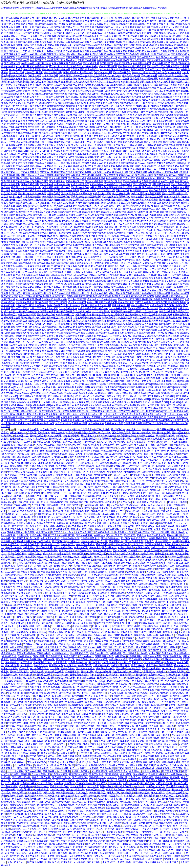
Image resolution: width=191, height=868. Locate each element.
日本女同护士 (123, 70)
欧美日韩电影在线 (55, 759)
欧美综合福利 (99, 33)
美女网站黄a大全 (10, 281)
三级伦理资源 (173, 100)
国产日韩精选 (72, 520)
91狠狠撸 (184, 741)
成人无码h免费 (52, 587)
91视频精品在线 (156, 172)
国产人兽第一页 (92, 723)
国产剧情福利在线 (171, 70)
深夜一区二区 (99, 717)
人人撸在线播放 (174, 481)
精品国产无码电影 (16, 251)
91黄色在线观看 (60, 820)
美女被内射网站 (145, 529)
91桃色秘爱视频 (49, 551)
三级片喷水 (56, 469)
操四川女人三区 (40, 160)
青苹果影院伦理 (131, 756)
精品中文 (15, 856)
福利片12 (105, 505)
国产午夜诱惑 (118, 327)
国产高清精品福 (31, 729)
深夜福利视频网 (159, 838)
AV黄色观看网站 (42, 275)
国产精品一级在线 (72, 269)
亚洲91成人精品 (120, 172)
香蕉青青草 (180, 666)
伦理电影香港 (99, 324)
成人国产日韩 (117, 508)
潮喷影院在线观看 (60, 100)
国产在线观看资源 (88, 735)
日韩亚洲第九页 (61, 529)
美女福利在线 (72, 51)
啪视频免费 (111, 502)
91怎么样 (118, 557)
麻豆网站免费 (171, 172)
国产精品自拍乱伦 (24, 560)
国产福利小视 (28, 850)
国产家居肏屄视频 (177, 191)
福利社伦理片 (35, 327)
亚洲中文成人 (172, 862)
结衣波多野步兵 (78, 787)
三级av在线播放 (165, 805)
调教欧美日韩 (161, 245)
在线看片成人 (66, 91)
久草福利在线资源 (178, 442)
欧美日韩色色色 (54, 741)
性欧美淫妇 (31, 463)
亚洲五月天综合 (121, 27)
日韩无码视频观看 (94, 705)
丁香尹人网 (167, 593)
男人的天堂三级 (153, 70)
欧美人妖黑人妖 (155, 342)
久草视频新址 (8, 363)
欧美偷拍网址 (79, 554)
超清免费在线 (87, 481)
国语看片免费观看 (16, 336)
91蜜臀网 (100, 817)
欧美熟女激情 (65, 430)
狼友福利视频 (65, 723)
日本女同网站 (100, 732)
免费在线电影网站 (71, 587)
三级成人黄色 (171, 454)
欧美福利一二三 (158, 802)
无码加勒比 (39, 656)
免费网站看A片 (59, 148)
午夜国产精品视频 (83, 475)
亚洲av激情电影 (108, 448)
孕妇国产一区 (84, 687)
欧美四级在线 (163, 57)
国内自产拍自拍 (154, 212)
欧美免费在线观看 (39, 178)
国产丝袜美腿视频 (167, 430)
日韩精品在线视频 (37, 330)
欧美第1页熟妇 (146, 345)
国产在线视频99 (75, 148)
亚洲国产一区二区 (65, 659)
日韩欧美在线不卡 (123, 635)
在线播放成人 (139, 336)
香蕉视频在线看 (137, 617)
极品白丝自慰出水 (39, 112)
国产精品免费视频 (125, 357)
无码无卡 (38, 838)
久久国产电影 (147, 251)
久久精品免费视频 (173, 130)
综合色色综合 (41, 787)
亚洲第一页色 (24, 451)
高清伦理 (175, 777)
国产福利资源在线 (80, 21)
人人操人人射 (27, 514)
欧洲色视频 (174, 463)
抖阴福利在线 (52, 602)
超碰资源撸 (128, 793)
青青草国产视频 (9, 744)
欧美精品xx (22, 853)
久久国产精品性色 (145, 747)
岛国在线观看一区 (37, 339)
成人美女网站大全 (37, 51)
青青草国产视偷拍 (35, 163)
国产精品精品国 (38, 436)
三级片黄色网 (77, 820)
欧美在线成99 (171, 750)
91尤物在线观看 (175, 560)
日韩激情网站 (167, 51)
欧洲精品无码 (106, 254)
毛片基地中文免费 (148, 690)
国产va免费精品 (108, 109)
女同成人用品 (51, 115)
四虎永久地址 (12, 629)
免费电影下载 (113, 118)
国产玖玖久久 (56, 439)
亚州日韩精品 (82, 738)
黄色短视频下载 (122, 563)
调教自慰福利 (12, 666)
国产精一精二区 (117, 88)
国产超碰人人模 (14, 48)
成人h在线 (67, 611)
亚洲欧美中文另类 (48, 720)
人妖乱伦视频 (39, 505)
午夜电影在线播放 (18, 127)
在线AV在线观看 (10, 599)
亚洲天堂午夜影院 (114, 829)
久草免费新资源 (121, 60)
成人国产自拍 (108, 339)
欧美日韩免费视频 (154, 629)
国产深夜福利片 (181, 799)
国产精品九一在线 (35, 191)
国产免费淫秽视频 (110, 302)
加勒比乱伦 (94, 493)
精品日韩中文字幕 (152, 656)
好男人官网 (157, 647)
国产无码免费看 (71, 354)
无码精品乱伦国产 (35, 499)
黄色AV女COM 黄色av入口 (21, 472)
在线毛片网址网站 (103, 635)
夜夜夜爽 (146, 451)
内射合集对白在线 (13, 124)
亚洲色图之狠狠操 (164, 554)
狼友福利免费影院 (127, 57)
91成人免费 (168, 608)
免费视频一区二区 (93, 272)
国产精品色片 (91, 284)
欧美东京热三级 (128, 148)
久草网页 (95, 478)
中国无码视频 (13, 157)
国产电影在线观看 (135, 33)
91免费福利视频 (143, 97)
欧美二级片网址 (124, 708)
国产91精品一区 (40, 227)
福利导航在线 (116, 345)
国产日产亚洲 (143, 793)
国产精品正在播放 (85, 726)
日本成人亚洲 (91, 566)
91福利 (165, 499)
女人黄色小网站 (129, 690)
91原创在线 (98, 529)
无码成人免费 (89, 342)
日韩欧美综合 (77, 209)
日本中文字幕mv (68, 551)
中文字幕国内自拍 (17, 693)
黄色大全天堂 (115, 526)
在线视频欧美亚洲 (18, 330)
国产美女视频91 (55, 85)
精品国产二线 (18, 188)
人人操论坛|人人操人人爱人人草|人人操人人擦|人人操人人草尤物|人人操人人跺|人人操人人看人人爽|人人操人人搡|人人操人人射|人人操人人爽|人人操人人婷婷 (103, 414)
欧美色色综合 (106, 714)
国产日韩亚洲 (27, 239)
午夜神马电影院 (22, 505)
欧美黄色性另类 (166, 76)
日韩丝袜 (77, 696)
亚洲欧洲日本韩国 (86, 784)
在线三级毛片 (75, 708)
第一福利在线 (21, 502)
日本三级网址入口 (52, 496)
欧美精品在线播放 (65, 263)
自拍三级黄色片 (18, 433)
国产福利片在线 (121, 487)
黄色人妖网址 (55, 436)
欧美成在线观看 (147, 569)
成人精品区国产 (88, 169)
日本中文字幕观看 (77, 299)
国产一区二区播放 (39, 342)
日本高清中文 (25, 656)
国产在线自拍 (182, 91)
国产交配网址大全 (97, 248)
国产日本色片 (151, 463)
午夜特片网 (63, 523)
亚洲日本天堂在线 (50, 629)
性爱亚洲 (30, 532)
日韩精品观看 (17, 805)
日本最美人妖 (85, 194)
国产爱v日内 (110, 614)
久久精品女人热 (45, 245)
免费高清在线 (20, 321)
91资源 (163, 463)
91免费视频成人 (148, 360)
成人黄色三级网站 (101, 124)
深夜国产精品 (88, 469)
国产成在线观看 (84, 535)
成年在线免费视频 (70, 796)
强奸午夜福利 (169, 572)
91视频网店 (136, 672)
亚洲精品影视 (171, 647)
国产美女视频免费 (97, 233)
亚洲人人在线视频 (133, 281)
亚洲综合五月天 (114, 535)
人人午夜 (124, 602)
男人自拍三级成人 (17, 732)
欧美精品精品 (54, 194)
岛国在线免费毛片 (27, 315)
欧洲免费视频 (59, 63)
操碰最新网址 (151, 796)
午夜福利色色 (101, 51)
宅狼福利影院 (120, 169)
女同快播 (50, 466)
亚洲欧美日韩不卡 (35, 796)
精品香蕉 (60, 490)
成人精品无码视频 (81, 290)
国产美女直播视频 (180, 451)
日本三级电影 (22, 115)
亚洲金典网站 (84, 717)
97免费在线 (82, 729)
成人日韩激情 (32, 242)
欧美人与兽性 (135, 354)
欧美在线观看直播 (27, 263)
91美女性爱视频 (139, 194)
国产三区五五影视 (154, 197)
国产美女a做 (159, 587)
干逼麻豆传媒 (65, 826)
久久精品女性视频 (59, 768)
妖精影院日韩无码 (47, 54)
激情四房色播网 (148, 82)
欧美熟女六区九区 (136, 351)
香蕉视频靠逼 (61, 705)
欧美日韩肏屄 (20, 327)
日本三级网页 (151, 324)
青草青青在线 (30, 611)
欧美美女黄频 (35, 554)
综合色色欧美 (94, 318)
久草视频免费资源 (132, 242)
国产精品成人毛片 (176, 475)
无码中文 (110, 490)
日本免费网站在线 (176, 774)
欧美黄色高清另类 (146, 496)
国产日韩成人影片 (96, 856)
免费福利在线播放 (169, 48)
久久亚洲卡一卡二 (159, 708)
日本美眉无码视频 (48, 290)
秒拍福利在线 (173, 254)
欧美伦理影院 (22, 57)
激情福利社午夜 (62, 42)
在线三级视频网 (71, 191)
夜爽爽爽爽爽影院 (155, 351)
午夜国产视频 (157, 514)
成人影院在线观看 (35, 575)
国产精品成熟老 (117, 251)
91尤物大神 (40, 445)
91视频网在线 (19, 762)
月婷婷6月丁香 (135, 750)
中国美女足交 (123, 109)
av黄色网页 (73, 811)
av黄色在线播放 (77, 856)
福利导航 (104, 439)
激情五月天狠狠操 (94, 145)
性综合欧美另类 (126, 548)
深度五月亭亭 (76, 448)
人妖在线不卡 (156, 290)
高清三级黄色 (79, 720)
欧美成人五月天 (126, 363)
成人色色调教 (96, 729)
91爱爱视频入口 (148, 263)
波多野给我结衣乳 (105, 669)
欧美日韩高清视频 (42, 36)
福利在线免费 (131, 348)
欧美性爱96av (166, 653)
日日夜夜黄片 (114, 784)
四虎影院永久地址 (37, 520)
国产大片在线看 (40, 859)
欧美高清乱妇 (32, 206)
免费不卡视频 (149, 154)
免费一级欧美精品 (89, 57)
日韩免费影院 (174, 802)
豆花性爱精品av (90, 439)
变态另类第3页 (16, 103)
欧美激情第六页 (55, 339)
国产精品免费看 (31, 33)
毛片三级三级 (111, 175)
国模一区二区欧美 (16, 200)
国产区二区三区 (121, 79)
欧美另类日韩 (166, 79)
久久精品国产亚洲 (162, 799)
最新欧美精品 (169, 212)
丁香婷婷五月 (47, 33)
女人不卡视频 (178, 272)
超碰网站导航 (85, 85)
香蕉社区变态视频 (137, 130)
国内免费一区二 (9, 315)
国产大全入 (70, 584)
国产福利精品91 (73, 590)
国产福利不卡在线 (91, 451)
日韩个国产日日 (85, 584)
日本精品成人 (130, 653)
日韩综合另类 (49, 70)
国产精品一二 (13, 172)
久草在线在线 (28, 236)
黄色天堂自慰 (82, 348)
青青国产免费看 (71, 741)
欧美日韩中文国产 (136, 212)
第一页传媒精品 (141, 502)
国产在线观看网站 (117, 841)
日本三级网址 (92, 70)
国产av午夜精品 (95, 844)
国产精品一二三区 (77, 133)
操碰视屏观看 (131, 345)
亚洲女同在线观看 (93, 148)
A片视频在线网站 (139, 124)
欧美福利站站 (173, 215)
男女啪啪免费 (16, 203)
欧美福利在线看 (16, 726)
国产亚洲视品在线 (130, 808)
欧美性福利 (87, 557)
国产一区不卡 (163, 623)
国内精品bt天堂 (16, 73)
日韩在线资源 (124, 566)
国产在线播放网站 (154, 160)
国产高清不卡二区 (72, 363)
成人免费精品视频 (154, 662)
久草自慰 (17, 678)
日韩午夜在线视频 (52, 593)
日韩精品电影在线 (82, 206)
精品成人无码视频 (99, 251)
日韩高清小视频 (157, 774)
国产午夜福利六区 (115, 529)
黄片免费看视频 (84, 563)
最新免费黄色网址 (20, 333)
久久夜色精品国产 (97, 121)
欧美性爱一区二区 (39, 363)
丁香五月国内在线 (65, 805)
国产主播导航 (137, 79)
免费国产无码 (182, 732)
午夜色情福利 (161, 442)
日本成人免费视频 (170, 188)
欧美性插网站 (161, 699)
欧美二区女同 (140, 318)
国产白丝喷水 (45, 260)
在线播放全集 (16, 290)
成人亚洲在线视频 (121, 194)
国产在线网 (91, 617)
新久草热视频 (102, 644)
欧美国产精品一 (63, 212)
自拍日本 (54, 605)
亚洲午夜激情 (113, 230)
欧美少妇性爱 (170, 342)
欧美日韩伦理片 (173, 124)
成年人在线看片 (113, 263)
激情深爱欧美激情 (161, 184)
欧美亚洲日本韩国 (156, 535)
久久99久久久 (153, 729)
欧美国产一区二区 (64, 750)
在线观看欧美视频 (35, 557)
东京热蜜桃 (129, 526)
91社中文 (112, 777)
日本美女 (21, 684)
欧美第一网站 (118, 91)
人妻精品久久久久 (149, 118)
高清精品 (21, 566)
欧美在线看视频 (109, 590)
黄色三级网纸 (84, 551)
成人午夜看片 (13, 184)
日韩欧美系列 (131, 557)
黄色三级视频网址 (108, 66)
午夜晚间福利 (102, 345)
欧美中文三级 (56, 363)
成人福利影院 (120, 354)
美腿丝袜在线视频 (71, 714)
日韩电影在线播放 (132, 321)
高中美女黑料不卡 (78, 572)
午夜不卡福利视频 (66, 717)
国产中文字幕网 (26, 209)
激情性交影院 (13, 109)
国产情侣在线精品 (141, 18)
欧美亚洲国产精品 (172, 275)
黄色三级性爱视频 (25, 302)
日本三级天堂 (18, 218)
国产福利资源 (134, 626)
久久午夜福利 (97, 42)
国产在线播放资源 (94, 181)
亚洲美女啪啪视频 (64, 508)
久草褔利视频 (125, 862)
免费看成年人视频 (108, 759)
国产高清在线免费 (80, 188)
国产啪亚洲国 (19, 520)
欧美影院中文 (167, 635)
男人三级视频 (8, 735)
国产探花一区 (81, 693)
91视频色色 (121, 656)
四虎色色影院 (107, 768)
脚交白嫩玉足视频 (104, 112)
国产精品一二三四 (18, 51)
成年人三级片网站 (170, 711)
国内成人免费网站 (163, 230)
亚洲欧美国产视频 (59, 853)
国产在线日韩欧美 (178, 175)
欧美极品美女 (47, 157)
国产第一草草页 (105, 79)
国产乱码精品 (32, 251)
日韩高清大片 (125, 66)
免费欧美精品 (70, 575)
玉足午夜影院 (117, 505)
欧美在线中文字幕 (131, 611)
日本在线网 (82, 629)
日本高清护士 (39, 305)
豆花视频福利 (118, 799)
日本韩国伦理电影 (166, 21)
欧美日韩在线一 (133, 832)
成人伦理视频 (161, 251)
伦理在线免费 (24, 802)
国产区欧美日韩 (89, 305)
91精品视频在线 (36, 287)
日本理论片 (120, 442)
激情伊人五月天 (181, 79)
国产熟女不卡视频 (28, 212)
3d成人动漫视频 (93, 160)
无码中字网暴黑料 (152, 218)
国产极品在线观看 (170, 829)
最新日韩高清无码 (113, 136)
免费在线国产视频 (56, 51)
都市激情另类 (170, 632)
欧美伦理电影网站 (83, 88)
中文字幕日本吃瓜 (33, 584)
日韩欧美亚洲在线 (181, 466)
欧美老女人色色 (71, 557)
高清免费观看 (109, 318)
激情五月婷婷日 (79, 281)
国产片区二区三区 (58, 302)
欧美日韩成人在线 (179, 457)
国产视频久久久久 (46, 717)
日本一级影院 (121, 753)
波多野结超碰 (63, 54)
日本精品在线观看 (15, 614)
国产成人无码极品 (65, 635)
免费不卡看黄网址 (120, 666)
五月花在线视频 (9, 787)
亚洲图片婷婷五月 (128, 578)
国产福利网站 (22, 363)
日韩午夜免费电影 (108, 436)
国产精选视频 (162, 103)
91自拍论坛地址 (107, 39)
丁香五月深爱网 (83, 106)
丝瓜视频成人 (160, 348)
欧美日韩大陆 (87, 51)
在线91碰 (65, 841)
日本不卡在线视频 (177, 557)
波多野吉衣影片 (25, 696)
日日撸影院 (115, 826)
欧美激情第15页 (81, 596)
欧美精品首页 (108, 708)
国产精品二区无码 (15, 557)
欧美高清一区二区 (65, 315)
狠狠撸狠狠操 (68, 324)
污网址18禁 (35, 596)
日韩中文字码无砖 (16, 142)
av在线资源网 (143, 638)
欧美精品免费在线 (155, 481)
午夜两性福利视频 (55, 702)
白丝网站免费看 (112, 139)
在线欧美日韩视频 (104, 481)
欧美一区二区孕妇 (25, 272)
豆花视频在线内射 (178, 548)
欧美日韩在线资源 (61, 293)
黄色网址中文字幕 (58, 227)
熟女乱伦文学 (102, 508)
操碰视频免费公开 (83, 826)
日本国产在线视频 (172, 590)
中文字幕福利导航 (82, 626)
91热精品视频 (97, 596)
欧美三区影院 (44, 599)
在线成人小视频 (83, 312)
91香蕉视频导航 (92, 514)
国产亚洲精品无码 (116, 48)
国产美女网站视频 (19, 672)
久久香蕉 (122, 448)
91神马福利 (162, 596)
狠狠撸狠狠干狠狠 (96, 178)
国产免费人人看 (44, 548)
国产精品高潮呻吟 (110, 538)
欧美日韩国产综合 (43, 662)
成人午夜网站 (27, 94)
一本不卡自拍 (137, 481)
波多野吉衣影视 (36, 466)
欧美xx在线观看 (50, 351)
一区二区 (56, 808)
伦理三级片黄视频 (157, 112)
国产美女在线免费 (30, 154)
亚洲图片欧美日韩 (57, 445)
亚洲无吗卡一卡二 (136, 460)
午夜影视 (154, 726)
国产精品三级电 (112, 702)
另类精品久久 (153, 572)
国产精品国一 (168, 206)
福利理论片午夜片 (85, 142)
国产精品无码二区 (142, 184)
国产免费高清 (13, 245)
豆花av (39, 850)
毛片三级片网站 (107, 681)
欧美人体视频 (19, 793)
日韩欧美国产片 (125, 853)
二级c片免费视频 (24, 275)
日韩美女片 (76, 608)
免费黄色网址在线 (150, 835)
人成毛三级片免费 (82, 33)
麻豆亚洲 (76, 487)
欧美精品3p (71, 759)
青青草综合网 (37, 266)
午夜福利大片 (129, 133)
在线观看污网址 (64, 233)
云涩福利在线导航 (106, 587)
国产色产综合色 (162, 54)
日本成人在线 (99, 741)
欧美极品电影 (177, 765)
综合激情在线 (104, 814)
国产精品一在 (101, 309)
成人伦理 (24, 669)
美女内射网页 (47, 206)
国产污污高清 (80, 321)
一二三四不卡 (115, 638)
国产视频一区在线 (78, 248)
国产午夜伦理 (32, 91)
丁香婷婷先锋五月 (13, 33)
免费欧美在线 (146, 605)
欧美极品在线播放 (176, 224)
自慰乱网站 (149, 672)
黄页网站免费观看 (103, 73)
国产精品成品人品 (134, 541)
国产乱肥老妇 (18, 163)
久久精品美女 (139, 563)
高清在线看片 (17, 499)
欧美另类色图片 (36, 602)
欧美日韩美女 (35, 684)
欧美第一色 (64, 720)
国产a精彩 (138, 862)
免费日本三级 (52, 563)
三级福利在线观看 (173, 290)
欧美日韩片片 (135, 551)
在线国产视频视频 (171, 472)
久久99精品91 (90, 442)
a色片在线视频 (97, 263)
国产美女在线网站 (89, 433)
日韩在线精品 (123, 445)
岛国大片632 (132, 835)
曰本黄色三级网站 (118, 765)
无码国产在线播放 (66, 124)
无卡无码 (125, 538)
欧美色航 (160, 811)
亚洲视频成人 (96, 629)
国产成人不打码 (36, 862)
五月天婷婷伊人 (133, 315)
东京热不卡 (113, 720)
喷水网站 (19, 563)
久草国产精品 (87, 345)
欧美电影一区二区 (37, 832)
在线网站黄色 (12, 620)
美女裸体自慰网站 (85, 799)
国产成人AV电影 (121, 762)
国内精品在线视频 (180, 696)
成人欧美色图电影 (181, 735)
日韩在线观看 (166, 312)
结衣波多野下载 (44, 472)
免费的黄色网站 (60, 699)
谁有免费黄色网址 (140, 109)
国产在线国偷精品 (64, 88)
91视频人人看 (84, 762)
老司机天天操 (37, 309)
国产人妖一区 (32, 529)
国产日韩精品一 (130, 514)
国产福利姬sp (82, 478)
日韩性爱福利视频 (97, 321)
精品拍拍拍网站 (74, 36)
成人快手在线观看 (24, 442)
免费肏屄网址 (66, 76)
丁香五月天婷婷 (112, 82)
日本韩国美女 (149, 354)
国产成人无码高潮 (58, 18)
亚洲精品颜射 (68, 669)
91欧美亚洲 (64, 771)
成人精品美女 (8, 653)
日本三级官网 (35, 793)
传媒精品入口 (175, 42)
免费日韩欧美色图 (113, 42)
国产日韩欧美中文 (108, 209)
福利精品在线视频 (98, 127)
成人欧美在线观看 (100, 835)
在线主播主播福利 (169, 684)
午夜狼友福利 (112, 820)
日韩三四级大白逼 (53, 838)
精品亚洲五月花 (14, 79)
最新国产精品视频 (163, 511)
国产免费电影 (28, 24)
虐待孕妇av (82, 780)
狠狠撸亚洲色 (30, 118)
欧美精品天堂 (147, 272)
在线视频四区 (106, 63)
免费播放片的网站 (152, 659)
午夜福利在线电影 (175, 24)
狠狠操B (118, 469)
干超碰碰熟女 (180, 163)
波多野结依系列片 (15, 529)
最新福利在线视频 (142, 24)
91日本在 (136, 445)
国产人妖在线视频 (85, 669)
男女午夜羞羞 (132, 251)
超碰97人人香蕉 (140, 73)
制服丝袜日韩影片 (150, 711)
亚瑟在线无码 (59, 345)
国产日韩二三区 (12, 139)
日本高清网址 (97, 738)
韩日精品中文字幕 (113, 133)
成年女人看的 (18, 354)
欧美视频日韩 (181, 614)
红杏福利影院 (149, 293)
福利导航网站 (123, 197)
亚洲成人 (80, 484)
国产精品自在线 (154, 330)
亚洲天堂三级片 (57, 181)
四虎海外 (83, 575)
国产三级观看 (112, 236)
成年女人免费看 (78, 94)
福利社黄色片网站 (80, 54)
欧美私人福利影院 (102, 194)
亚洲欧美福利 (142, 215)
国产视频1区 (129, 850)
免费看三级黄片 (121, 672)
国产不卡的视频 (21, 487)
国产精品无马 (148, 784)
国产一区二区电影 (87, 517)
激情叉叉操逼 (159, 24)
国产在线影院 (178, 63)
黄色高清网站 (26, 281)
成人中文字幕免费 (139, 224)
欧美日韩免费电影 (35, 200)
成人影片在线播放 (99, 293)
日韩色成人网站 (127, 457)
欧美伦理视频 (94, 302)
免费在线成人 (70, 60)
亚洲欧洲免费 (180, 714)
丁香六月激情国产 (32, 197)
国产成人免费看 (12, 24)
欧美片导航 (134, 777)
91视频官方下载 (120, 30)
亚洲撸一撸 (103, 678)
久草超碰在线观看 (68, 115)
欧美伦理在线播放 (137, 841)
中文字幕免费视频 (175, 517)
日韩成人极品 (72, 275)
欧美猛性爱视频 (64, 475)
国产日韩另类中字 (166, 569)
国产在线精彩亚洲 (62, 802)
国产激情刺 (107, 620)
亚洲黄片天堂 (124, 587)
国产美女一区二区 (105, 333)
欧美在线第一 (35, 127)
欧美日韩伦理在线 (80, 184)
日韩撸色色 (54, 581)
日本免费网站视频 (152, 248)
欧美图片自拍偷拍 (26, 523)
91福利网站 (127, 820)
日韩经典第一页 (10, 514)
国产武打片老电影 (18, 339)
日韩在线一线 (58, 433)
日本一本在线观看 (118, 130)
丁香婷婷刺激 (44, 653)
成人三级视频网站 (166, 139)
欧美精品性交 (8, 451)
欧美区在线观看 (60, 774)
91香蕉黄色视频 (96, 24)
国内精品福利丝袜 (130, 139)
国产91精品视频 (77, 157)
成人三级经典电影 (137, 284)
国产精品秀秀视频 (30, 157)
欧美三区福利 (35, 659)
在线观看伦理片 (15, 681)
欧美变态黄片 (123, 200)
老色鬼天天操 (63, 145)
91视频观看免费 (98, 188)
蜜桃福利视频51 (96, 175)
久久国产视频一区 (46, 318)
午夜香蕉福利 (162, 696)
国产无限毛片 (104, 36)
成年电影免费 (27, 18)
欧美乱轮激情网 (101, 88)
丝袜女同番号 (124, 18)
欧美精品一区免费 (156, 336)
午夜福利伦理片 (18, 659)
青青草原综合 (59, 109)
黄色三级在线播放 (32, 48)
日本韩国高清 (173, 514)
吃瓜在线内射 (98, 266)
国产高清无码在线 (165, 154)
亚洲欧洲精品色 (21, 178)
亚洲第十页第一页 (22, 27)
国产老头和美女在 (117, 650)
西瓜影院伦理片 (121, 115)
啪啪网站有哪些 (102, 430)
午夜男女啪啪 (41, 666)
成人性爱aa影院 (12, 154)
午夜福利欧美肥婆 (25, 490)
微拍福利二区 (177, 57)
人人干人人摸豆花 (85, 532)
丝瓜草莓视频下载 (154, 681)
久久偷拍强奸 (99, 85)
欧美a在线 (131, 817)
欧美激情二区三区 (35, 354)
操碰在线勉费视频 (53, 73)
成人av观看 (93, 787)
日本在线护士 (86, 656)
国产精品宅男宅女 (125, 768)
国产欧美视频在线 (147, 21)
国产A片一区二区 (44, 209)
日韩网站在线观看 (148, 584)
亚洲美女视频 (18, 39)
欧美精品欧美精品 (135, 324)
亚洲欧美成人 (124, 681)
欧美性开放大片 (62, 209)
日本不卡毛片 (80, 233)
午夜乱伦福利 (73, 109)
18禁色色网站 (159, 557)
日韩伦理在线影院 (80, 230)
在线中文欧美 (128, 260)
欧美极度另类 (41, 790)
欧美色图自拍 (35, 21)
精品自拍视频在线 (53, 481)
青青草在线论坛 (16, 569)
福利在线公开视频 (156, 36)
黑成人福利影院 (79, 197)
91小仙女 (170, 811)
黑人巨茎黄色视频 (94, 227)
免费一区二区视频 (72, 442)
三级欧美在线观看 (30, 430)
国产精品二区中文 (103, 336)
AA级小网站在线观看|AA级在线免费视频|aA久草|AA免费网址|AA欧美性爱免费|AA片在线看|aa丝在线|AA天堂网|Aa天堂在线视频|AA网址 (78, 405)
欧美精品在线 (161, 145)
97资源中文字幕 (52, 324)
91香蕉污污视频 (138, 342)
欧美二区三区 (154, 841)
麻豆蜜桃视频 (49, 188)
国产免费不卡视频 (20, 278)
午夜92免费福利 (62, 184)
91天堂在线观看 (150, 315)
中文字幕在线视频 (28, 475)
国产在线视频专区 (147, 266)
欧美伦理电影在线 (21, 517)
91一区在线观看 (51, 684)
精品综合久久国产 (49, 484)
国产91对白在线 (148, 121)
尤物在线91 (107, 478)
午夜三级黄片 (112, 859)
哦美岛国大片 (9, 738)
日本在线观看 (125, 463)
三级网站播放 (50, 771)
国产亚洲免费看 (66, 799)
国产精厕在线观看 (144, 175)
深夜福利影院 (30, 345)
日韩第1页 (43, 463)
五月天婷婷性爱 (21, 60)
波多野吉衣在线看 (177, 650)
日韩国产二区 (56, 269)
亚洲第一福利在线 (54, 584)
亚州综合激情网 (148, 575)
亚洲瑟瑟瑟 (130, 535)
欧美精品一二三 (40, 66)
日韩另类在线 (164, 266)
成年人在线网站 (12, 130)
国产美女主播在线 (97, 118)
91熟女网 (143, 653)
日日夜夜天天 (39, 194)
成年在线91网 (158, 641)
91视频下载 (61, 641)
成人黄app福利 (99, 638)
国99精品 (43, 478)
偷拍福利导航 (137, 160)
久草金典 (140, 787)
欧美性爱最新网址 (39, 608)
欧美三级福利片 (111, 103)
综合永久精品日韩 (39, 269)
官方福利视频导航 (46, 263)
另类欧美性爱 (73, 623)
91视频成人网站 (169, 151)
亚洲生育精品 (77, 617)
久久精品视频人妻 (68, 309)
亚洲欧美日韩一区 (25, 136)
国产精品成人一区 (104, 354)
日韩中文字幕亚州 (47, 175)
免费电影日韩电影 (95, 490)
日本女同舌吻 (52, 862)
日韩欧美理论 (142, 532)
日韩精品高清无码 (35, 324)
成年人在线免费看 (106, 166)
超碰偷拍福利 (174, 535)
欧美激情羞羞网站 (31, 551)
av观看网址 (138, 581)
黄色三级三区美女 (123, 63)
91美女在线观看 (29, 750)
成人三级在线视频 (96, 239)
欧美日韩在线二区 (124, 714)
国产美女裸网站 (19, 287)
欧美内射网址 (141, 275)
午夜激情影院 (163, 278)
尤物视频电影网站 (10, 239)
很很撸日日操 (160, 148)
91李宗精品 (83, 850)
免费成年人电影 (25, 841)
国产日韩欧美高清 (77, 239)
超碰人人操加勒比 (72, 66)
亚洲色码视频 (167, 115)
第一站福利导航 (67, 535)
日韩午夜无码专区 (41, 802)
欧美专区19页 (52, 796)
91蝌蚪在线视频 (175, 112)
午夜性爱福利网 (98, 693)
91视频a (144, 693)
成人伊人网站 (105, 442)
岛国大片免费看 (165, 823)
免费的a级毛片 (104, 218)
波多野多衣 (172, 780)
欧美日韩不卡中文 (129, 236)
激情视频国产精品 (105, 726)
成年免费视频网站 (24, 765)
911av (150, 442)
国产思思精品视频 (33, 481)
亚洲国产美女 (22, 269)
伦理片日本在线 (26, 148)
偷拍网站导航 (75, 445)
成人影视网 (142, 726)
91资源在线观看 (100, 659)
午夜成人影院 (70, 266)
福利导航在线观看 (42, 296)
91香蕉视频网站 (69, 79)
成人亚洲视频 (128, 145)
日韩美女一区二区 (44, 560)
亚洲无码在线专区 (92, 296)
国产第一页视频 (67, 251)
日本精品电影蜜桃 (130, 493)
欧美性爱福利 (119, 466)
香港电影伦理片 (103, 30)
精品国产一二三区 (62, 493)
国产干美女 (57, 532)
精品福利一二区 (10, 817)
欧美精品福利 (35, 321)
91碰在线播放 (173, 675)
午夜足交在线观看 (168, 678)
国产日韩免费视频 (62, 599)
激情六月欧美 (151, 85)
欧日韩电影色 (97, 184)
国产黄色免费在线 (79, 859)
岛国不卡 (138, 463)
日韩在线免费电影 (40, 454)
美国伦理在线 (107, 787)
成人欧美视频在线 (151, 611)
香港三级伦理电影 (109, 811)
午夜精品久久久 (89, 520)
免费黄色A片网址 (135, 593)
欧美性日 (56, 611)
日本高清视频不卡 (146, 278)
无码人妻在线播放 (123, 254)
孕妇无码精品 (8, 269)
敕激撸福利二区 (62, 139)
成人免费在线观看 (148, 127)
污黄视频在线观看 (58, 133)
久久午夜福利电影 (145, 103)
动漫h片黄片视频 (129, 554)
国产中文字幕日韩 (117, 351)
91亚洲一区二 (44, 590)
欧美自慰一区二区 (169, 626)
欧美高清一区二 (179, 266)
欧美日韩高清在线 (160, 97)
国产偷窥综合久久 (146, 57)
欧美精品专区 (68, 629)
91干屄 (90, 644)
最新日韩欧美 (118, 430)
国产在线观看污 (86, 115)
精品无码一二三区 (21, 829)
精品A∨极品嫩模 (67, 678)
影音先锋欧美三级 (108, 578)
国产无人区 (84, 457)
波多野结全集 (97, 139)
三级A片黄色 (149, 445)
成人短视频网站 (69, 569)
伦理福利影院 (80, 847)
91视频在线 (140, 635)
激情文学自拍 (85, 569)
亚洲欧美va (148, 832)
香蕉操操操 (139, 859)
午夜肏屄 (48, 735)
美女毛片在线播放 (173, 820)
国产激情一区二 (132, 233)
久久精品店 (171, 508)
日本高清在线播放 (84, 336)
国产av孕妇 (45, 744)
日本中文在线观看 (128, 759)
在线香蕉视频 (8, 445)
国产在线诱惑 (96, 136)
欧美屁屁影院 (25, 215)
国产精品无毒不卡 (112, 850)
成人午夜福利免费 (77, 278)
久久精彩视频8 (116, 348)
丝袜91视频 (22, 587)
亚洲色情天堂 (70, 112)
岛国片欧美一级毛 (39, 526)
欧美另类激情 (49, 106)
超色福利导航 (137, 200)
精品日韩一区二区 (99, 653)
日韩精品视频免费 (25, 169)
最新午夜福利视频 (134, 723)
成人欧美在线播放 (110, 632)
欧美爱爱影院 (56, 112)
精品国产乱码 (116, 796)
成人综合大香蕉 (91, 590)
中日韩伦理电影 (83, 324)
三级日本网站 (114, 127)
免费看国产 (29, 548)
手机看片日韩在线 (166, 526)
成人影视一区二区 (47, 118)
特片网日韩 (70, 666)
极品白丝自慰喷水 (103, 753)
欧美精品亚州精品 (20, 45)
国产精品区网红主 (63, 33)
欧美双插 (138, 744)
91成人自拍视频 (166, 127)
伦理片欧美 (147, 699)
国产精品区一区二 (146, 209)
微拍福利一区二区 (145, 484)
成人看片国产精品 (130, 296)
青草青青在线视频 (80, 130)
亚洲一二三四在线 (58, 284)
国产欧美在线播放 (172, 142)
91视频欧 (130, 747)
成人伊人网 (112, 457)
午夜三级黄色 (178, 354)
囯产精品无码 (139, 66)
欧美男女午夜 (35, 650)
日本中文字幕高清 (82, 245)
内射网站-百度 (57, 790)
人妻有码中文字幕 (39, 97)
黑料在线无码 (123, 191)
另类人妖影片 (105, 330)
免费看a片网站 (44, 847)
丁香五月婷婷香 (143, 302)
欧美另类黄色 (47, 257)
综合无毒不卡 (19, 538)
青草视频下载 (141, 708)
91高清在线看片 (71, 97)
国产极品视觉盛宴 (75, 578)
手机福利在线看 (149, 76)
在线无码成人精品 (145, 596)
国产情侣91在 (90, 681)
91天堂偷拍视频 (76, 160)
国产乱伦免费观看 (153, 142)
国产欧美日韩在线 (22, 181)
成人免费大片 (123, 160)
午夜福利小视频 (25, 790)
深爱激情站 (120, 620)
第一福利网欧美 (156, 124)
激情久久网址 (49, 145)
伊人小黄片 (82, 793)
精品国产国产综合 (154, 753)
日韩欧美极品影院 (64, 103)
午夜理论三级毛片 (70, 823)
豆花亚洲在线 (138, 666)
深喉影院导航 (61, 242)
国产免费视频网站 (41, 100)
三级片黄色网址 (181, 133)
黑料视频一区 (68, 729)
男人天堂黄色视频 (130, 263)
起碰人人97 (138, 662)
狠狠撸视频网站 (114, 21)
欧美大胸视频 (142, 290)
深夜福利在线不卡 (75, 254)
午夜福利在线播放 (119, 659)
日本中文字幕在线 (174, 620)
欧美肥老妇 (129, 647)
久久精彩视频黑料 (118, 309)
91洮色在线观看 (76, 284)
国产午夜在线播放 (132, 293)
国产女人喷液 (175, 221)
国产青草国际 (39, 27)
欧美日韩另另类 (44, 514)
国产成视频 (64, 620)
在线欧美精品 (170, 60)
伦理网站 (85, 741)
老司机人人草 (120, 687)
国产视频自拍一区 (89, 463)
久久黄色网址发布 (32, 145)
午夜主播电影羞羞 (166, 91)
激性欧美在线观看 (21, 457)
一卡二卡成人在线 (98, 499)
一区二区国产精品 (111, 451)
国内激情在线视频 (54, 191)
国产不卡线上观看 (151, 242)
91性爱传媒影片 (134, 678)
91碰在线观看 (31, 681)
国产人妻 (123, 617)
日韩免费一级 (44, 345)
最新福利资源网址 (166, 121)
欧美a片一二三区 (18, 711)
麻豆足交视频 (49, 614)
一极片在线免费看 (28, 478)
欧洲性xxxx (126, 859)
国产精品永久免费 (101, 91)
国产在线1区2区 (117, 106)
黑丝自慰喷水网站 (125, 215)
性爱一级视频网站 (166, 496)
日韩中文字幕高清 (115, 738)
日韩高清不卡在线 (104, 656)
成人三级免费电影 (28, 744)
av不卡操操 (44, 808)
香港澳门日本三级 (71, 451)
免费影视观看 (75, 744)
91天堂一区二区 (29, 245)
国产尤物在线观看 (85, 466)
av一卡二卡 (58, 590)
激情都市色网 (87, 27)
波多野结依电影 (158, 817)
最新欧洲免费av (29, 318)
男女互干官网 (171, 744)
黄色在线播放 (59, 215)
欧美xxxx (74, 768)
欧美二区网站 (26, 296)
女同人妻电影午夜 (158, 357)
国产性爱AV (133, 466)
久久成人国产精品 (106, 191)
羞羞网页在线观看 (16, 324)
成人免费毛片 (181, 269)
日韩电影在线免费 (168, 599)
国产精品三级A (80, 777)
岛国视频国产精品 (44, 835)
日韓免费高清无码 (94, 100)
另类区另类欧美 (54, 647)
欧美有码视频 (125, 184)
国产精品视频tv (47, 475)
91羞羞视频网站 (168, 30)
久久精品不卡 (39, 82)
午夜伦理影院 (143, 705)
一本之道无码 (128, 230)
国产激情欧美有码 (83, 732)
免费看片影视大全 (22, 366)
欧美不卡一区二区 (97, 554)
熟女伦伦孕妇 (92, 853)
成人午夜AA (125, 502)
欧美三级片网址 (139, 538)
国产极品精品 (41, 302)
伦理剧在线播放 (38, 57)
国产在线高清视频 (77, 18)
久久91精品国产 (21, 360)
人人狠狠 (110, 596)
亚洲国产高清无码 (37, 581)
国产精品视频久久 (68, 224)
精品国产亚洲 (163, 354)
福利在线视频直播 (44, 24)
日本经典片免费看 (118, 51)
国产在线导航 (102, 560)
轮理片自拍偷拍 (36, 759)
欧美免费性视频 (45, 508)
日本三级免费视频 (102, 551)
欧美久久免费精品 (106, 357)
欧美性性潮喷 (63, 460)
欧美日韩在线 (9, 838)
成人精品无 (126, 774)
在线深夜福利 (151, 312)
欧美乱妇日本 (16, 293)
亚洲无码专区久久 (127, 227)
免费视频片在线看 (179, 278)
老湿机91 (100, 605)
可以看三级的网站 (45, 490)
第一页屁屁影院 (100, 771)
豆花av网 (158, 820)
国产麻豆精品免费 (62, 260)
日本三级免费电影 (29, 817)
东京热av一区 (72, 463)
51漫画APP (99, 535)
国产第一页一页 (21, 342)
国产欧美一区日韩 (57, 333)
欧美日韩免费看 (174, 587)
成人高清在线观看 (30, 856)
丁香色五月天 (106, 151)
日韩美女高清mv (29, 88)
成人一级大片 (169, 669)
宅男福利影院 (146, 94)
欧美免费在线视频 (176, 705)
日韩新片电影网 (90, 714)
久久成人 (179, 523)
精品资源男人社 (57, 169)
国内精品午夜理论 (157, 448)
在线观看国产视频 (99, 154)
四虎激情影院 (67, 765)
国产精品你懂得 (143, 844)
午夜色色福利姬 (176, 687)
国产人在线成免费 (46, 315)
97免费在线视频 (100, 611)
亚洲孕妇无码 (135, 51)
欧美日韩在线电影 (102, 687)
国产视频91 (44, 433)
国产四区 (60, 623)
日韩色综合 (65, 644)
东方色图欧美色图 (16, 206)
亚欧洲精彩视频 (64, 732)
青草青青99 (180, 593)
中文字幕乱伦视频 (129, 605)
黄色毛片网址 (49, 127)
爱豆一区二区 (79, 802)
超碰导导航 (13, 544)
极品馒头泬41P (20, 844)
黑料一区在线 (22, 97)
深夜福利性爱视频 (135, 85)
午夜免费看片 (44, 230)
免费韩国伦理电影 (128, 436)
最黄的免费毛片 (58, 526)
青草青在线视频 (18, 687)
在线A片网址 (164, 790)
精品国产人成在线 (156, 166)
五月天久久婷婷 (128, 560)
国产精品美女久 (148, 91)
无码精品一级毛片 (139, 112)
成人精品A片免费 (151, 151)
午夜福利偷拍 (118, 626)
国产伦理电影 (43, 626)
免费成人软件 (109, 862)
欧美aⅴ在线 (153, 635)
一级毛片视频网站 (122, 336)
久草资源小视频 (43, 541)
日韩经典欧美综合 (175, 109)
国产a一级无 (28, 641)
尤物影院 (65, 684)
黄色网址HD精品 (103, 172)
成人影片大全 (78, 145)
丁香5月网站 (147, 493)
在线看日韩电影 (166, 236)
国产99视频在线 (43, 109)
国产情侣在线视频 (72, 200)
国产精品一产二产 (112, 647)
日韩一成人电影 (33, 188)
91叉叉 (157, 529)
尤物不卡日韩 (46, 750)
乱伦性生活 (175, 538)
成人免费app (11, 475)
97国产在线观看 (40, 133)
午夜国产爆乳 (67, 478)
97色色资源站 (71, 481)
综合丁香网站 (111, 24)
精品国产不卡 (59, 296)
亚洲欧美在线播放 (79, 675)
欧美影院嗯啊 (130, 21)
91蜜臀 (113, 439)
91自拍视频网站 (151, 106)
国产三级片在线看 (163, 826)
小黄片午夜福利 (49, 644)
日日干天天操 (82, 221)
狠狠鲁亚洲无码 (43, 94)
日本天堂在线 (103, 466)
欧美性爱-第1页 (109, 18)
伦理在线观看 (81, 548)
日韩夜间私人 (51, 163)
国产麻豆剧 (94, 662)
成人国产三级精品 (158, 73)
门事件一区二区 (130, 127)
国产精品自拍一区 (11, 551)
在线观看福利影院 (91, 339)
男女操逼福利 (19, 602)
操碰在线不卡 (22, 266)
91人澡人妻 (115, 611)
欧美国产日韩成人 (75, 632)
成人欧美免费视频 (35, 702)
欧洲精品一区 (54, 360)
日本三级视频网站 (156, 563)
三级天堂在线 (96, 774)
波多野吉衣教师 (29, 54)
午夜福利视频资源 (158, 538)
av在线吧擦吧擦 (88, 97)
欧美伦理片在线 (91, 257)
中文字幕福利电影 (101, 312)
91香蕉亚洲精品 (165, 666)
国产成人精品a (101, 569)
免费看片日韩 (172, 333)
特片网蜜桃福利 (24, 82)
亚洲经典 (82, 690)
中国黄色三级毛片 (156, 787)
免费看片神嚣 (35, 76)
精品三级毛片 (50, 726)
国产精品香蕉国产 (66, 312)
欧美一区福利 (35, 799)
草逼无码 (12, 605)
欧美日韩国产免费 (135, 508)
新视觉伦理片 (151, 79)
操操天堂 (149, 765)
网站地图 (162, 8)
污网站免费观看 (182, 511)
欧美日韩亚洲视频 (72, 756)
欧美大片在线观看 (176, 793)
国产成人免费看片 (125, 787)
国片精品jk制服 (182, 653)
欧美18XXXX (117, 678)
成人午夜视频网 (182, 281)
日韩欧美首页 (122, 481)
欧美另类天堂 (138, 330)
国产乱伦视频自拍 (131, 608)
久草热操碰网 (41, 811)
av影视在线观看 (67, 336)
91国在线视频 (26, 708)
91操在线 (100, 584)
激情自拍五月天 (115, 281)
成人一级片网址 (108, 70)
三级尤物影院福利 (97, 281)
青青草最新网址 (108, 215)
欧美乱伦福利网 (51, 650)
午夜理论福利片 (112, 805)
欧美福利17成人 (60, 203)
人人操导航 (80, 862)
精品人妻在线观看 (45, 638)
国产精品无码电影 (87, 593)
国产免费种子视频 (138, 172)
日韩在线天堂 (56, 97)
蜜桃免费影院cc (128, 103)
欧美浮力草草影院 (142, 587)
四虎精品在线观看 (41, 457)
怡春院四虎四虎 (110, 662)
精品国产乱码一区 (134, 239)
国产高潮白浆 (182, 360)
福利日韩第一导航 (140, 305)
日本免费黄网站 (38, 85)
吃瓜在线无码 (64, 554)
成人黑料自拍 (13, 236)
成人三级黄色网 (103, 672)
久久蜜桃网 (7, 699)
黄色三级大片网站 (177, 672)
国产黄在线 (44, 572)
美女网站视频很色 (63, 847)
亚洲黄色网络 (81, 832)
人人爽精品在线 (175, 520)
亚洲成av (141, 535)
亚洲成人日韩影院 (113, 454)
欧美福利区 (71, 457)
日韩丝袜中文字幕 (63, 245)
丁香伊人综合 (96, 575)
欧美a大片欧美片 (110, 269)
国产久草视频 (115, 823)
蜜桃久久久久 (68, 602)
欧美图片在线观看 (130, 82)
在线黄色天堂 (19, 832)
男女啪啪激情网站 (91, 200)
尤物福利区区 (18, 257)
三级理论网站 (68, 82)
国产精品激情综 (50, 327)
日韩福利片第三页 (113, 54)
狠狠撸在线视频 (59, 239)
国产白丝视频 (81, 127)
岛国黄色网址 (47, 42)
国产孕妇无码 (121, 45)
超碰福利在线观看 (54, 218)
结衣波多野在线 (137, 30)
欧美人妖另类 (161, 478)
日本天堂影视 (147, 245)
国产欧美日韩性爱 (28, 572)
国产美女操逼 (63, 188)
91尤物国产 (26, 666)
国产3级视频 (87, 672)
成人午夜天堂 (78, 460)
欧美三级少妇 (69, 687)
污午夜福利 (101, 650)
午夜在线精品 (40, 439)
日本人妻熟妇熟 (116, 693)
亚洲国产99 (181, 747)
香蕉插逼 (69, 738)
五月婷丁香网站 (64, 318)
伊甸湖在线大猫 (144, 148)
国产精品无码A (9, 460)
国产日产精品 (96, 103)
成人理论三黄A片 (143, 478)
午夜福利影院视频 (17, 30)
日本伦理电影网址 (145, 735)
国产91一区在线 (43, 239)
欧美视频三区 (41, 169)
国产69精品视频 (21, 166)
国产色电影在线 (167, 690)
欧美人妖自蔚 (151, 309)
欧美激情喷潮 (58, 254)
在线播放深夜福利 (72, 342)
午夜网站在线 (139, 39)
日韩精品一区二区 (169, 796)
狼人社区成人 (159, 178)
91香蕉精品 (143, 490)
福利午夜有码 (28, 717)
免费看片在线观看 (136, 442)
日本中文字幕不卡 (103, 557)
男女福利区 (135, 659)
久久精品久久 (11, 230)
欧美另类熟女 (37, 60)
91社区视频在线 (14, 221)
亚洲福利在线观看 (121, 305)
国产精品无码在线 (131, 702)
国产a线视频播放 (82, 351)
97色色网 (89, 641)
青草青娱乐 (129, 638)
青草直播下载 (72, 57)
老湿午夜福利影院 (156, 318)
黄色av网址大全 (175, 148)
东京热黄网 (62, 856)
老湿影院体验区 (29, 635)
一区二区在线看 (165, 88)
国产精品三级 (179, 433)
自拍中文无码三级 (46, 523)
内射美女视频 (32, 42)
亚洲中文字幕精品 (118, 499)
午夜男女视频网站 (135, 312)
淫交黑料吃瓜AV (38, 333)
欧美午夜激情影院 (150, 756)
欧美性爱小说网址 (95, 236)
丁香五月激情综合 (91, 269)
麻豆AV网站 (172, 493)
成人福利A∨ (79, 644)
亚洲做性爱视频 (155, 284)
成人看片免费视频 (147, 257)
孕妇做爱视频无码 (166, 436)
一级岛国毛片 (66, 163)
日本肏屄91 (147, 511)
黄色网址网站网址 (133, 454)
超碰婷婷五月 (48, 780)
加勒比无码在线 (90, 39)
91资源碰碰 (7, 505)
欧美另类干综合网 (39, 502)
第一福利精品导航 (79, 653)
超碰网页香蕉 (16, 121)
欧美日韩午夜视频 (85, 544)
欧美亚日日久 (71, 711)
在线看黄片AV (168, 738)
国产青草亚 (177, 790)
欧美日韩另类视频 (128, 163)
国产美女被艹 (136, 753)
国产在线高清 (113, 360)
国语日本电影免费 (59, 787)
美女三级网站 (11, 312)
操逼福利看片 (94, 94)
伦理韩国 (164, 584)
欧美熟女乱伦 (30, 124)
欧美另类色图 (101, 826)
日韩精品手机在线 (72, 647)
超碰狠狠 (153, 732)
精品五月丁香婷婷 (96, 720)
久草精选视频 (158, 705)
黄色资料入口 (18, 623)
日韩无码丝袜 (153, 593)
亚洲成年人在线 (72, 439)
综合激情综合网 (71, 436)
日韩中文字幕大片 (70, 581)
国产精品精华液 (74, 63)
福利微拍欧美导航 (98, 847)
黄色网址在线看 (12, 318)
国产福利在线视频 (79, 502)
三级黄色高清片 (58, 829)
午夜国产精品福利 (25, 638)
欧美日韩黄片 (177, 853)
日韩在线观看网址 (158, 439)
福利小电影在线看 (59, 502)
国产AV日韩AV (104, 623)
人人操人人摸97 (107, 520)
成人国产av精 (43, 532)
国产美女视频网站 (11, 750)
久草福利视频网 (150, 626)
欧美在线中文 (15, 723)
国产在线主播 (155, 814)
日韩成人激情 (155, 632)
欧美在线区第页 (125, 275)
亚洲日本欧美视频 (157, 687)
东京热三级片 (82, 360)
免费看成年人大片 (54, 166)
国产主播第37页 (171, 330)
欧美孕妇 (135, 711)
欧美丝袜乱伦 (104, 342)
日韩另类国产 (41, 18)
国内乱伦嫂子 (63, 70)
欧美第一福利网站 (74, 272)
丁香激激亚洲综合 (54, 39)
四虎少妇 (59, 784)
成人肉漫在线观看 (134, 629)
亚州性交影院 (125, 439)
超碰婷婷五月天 (176, 817)
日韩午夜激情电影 (99, 348)
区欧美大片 (114, 608)
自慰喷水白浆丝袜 (32, 493)
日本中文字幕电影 (41, 774)
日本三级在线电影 (62, 696)
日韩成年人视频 (9, 160)
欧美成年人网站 (19, 21)
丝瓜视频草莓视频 (75, 702)
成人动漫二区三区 (80, 139)
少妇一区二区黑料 (34, 73)
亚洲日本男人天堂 (35, 747)
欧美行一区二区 (24, 305)
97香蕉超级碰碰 (118, 212)
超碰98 (136, 566)
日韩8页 (58, 735)
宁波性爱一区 (172, 859)
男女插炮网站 (166, 106)
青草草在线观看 (33, 726)
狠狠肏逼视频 (152, 602)
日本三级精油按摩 (96, 460)
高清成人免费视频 (130, 118)
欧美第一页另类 (81, 163)
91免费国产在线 (124, 318)
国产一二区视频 (36, 647)
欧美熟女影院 (97, 54)
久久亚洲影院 (49, 321)
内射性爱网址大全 (17, 581)
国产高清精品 (161, 175)
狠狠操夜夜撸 (125, 24)
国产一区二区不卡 (20, 309)
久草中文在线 (97, 163)
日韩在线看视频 (29, 753)
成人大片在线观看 (35, 357)
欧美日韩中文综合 (115, 239)
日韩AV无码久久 (15, 260)
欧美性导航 (113, 554)
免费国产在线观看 (100, 212)
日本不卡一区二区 (167, 233)
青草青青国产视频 (84, 508)
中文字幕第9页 (42, 272)
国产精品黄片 (178, 82)
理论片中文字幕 (89, 436)
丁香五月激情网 (101, 666)
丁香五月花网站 (12, 88)
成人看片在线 (142, 363)
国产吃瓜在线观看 (83, 430)
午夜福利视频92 (105, 60)
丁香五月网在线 (111, 148)
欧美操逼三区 (11, 209)
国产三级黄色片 (116, 154)
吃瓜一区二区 (21, 436)
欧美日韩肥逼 (71, 656)
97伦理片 (161, 672)
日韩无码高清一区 (150, 566)
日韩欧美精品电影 (20, 151)
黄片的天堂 (127, 632)
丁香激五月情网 (164, 784)
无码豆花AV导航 (98, 777)
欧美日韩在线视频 (141, 475)
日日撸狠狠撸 (45, 511)
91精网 (141, 729)
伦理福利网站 (80, 121)
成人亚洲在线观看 (178, 251)
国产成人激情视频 (141, 433)
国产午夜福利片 (71, 287)
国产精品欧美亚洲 (37, 578)
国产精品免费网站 (85, 172)
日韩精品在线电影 (105, 532)
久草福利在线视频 (66, 348)
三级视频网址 (141, 590)
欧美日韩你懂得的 (176, 505)
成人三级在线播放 (63, 206)
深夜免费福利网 (56, 632)
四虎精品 (154, 490)
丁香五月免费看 (127, 496)
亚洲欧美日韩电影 (41, 248)
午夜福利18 (166, 460)
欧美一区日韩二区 (95, 790)
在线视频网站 (61, 24)
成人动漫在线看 (126, 100)
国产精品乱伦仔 (43, 442)
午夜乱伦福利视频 (97, 472)
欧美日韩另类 (49, 197)
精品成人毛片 (82, 808)
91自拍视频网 (12, 784)
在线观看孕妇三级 (162, 844)
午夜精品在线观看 (150, 808)
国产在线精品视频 (133, 248)
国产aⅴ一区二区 (155, 66)
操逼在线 (55, 841)
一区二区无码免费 (49, 817)
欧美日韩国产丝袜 (54, 266)
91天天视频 (26, 662)
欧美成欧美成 (155, 275)
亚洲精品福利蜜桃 (132, 181)
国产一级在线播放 (19, 632)
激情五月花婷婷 (56, 520)
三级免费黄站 (124, 599)
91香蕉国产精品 (142, 333)
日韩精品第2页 (127, 290)
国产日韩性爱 (31, 103)
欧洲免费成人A (66, 221)
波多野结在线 (16, 197)
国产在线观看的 (155, 60)
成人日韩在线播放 (28, 460)
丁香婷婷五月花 (21, 85)
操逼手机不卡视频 (153, 454)
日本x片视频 (38, 451)
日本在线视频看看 (124, 333)
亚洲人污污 (11, 626)
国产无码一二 (36, 711)
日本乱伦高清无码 (102, 762)
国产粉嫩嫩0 (16, 644)
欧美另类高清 (56, 463)
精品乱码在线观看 (16, 91)
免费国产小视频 (52, 357)
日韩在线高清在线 (26, 508)
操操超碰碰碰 (32, 142)
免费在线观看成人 (39, 278)
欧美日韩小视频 (29, 784)
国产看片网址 (16, 584)
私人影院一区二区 (135, 738)
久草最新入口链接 (101, 224)
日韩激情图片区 (75, 296)
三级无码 (9, 490)
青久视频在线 (49, 48)
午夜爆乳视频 (108, 160)
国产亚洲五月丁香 (161, 157)
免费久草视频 (112, 290)
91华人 (68, 626)
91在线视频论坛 (158, 215)
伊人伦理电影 (19, 756)
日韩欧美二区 (125, 299)
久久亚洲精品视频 (134, 856)
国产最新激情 (16, 224)
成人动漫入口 (94, 299)
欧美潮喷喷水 (12, 662)
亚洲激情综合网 (132, 472)
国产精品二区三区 (66, 142)
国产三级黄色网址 (168, 309)
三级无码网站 (127, 675)
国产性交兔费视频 (61, 281)
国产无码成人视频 (39, 768)
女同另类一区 (11, 212)
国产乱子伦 (76, 681)
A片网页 (56, 517)
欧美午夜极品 (113, 178)
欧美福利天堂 (132, 829)
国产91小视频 (100, 823)
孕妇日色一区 (82, 251)
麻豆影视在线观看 (111, 296)
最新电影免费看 (90, 363)
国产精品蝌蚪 (97, 502)
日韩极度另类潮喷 (98, 572)
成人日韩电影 (162, 853)
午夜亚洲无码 (69, 593)
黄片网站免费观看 (89, 811)
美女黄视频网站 (64, 121)
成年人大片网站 (16, 771)
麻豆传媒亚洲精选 (12, 493)
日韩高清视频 (180, 324)
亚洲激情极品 (17, 439)
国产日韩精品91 (163, 272)
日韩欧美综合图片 (38, 448)
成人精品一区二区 (174, 681)
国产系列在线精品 (108, 363)
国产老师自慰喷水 (88, 330)
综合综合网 (175, 478)
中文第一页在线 (29, 130)
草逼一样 (160, 493)
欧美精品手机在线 (93, 838)
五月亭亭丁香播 (178, 97)
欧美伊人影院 (138, 741)
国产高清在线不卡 (55, 747)
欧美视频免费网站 (142, 63)
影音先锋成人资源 (125, 532)
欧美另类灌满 (145, 560)
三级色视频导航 (161, 260)
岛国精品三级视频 (144, 145)
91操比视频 (129, 484)
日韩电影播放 (90, 608)
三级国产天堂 (50, 535)
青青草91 (81, 602)
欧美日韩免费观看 (116, 750)
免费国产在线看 (109, 744)
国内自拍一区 (31, 260)
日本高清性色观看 (82, 91)
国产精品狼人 (178, 296)
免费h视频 (86, 823)
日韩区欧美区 (30, 723)
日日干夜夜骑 (12, 635)
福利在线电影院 (98, 360)
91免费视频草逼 (66, 154)
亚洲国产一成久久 (121, 475)
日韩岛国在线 (154, 203)
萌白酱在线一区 (152, 551)
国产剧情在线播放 (128, 614)
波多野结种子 (167, 181)
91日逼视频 (142, 457)
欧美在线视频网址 (137, 169)
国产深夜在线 (47, 184)
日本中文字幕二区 (87, 79)
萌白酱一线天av (166, 720)
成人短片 (69, 532)
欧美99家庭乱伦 (95, 133)
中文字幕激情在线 (28, 230)
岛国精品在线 (16, 145)
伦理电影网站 (117, 723)
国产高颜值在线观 (151, 188)
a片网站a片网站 (40, 366)
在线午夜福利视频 (32, 79)
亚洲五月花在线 (62, 472)
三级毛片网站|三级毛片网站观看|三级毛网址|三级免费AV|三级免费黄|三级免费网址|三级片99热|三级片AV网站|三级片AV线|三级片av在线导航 (112, 369)
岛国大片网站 (158, 18)
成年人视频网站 (88, 218)
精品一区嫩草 (106, 284)
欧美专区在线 (80, 76)
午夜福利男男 (90, 36)
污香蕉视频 (143, 817)
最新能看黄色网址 (171, 762)
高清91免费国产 (55, 305)
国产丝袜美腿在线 (50, 569)
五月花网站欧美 (151, 281)
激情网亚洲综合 (13, 729)
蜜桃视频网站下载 (16, 242)
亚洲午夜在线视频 (120, 342)
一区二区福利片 (98, 230)
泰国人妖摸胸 (114, 260)
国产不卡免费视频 (163, 345)
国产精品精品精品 (10, 94)
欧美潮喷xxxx (122, 711)
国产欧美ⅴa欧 (163, 484)
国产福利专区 (94, 18)
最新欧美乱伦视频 (106, 203)
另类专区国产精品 (32, 351)
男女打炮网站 (158, 333)
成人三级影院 (49, 348)
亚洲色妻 (111, 599)
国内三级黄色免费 (77, 526)
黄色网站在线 (118, 593)
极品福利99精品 (144, 178)
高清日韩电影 (158, 254)
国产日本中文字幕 (104, 711)
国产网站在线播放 (47, 124)
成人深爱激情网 (139, 762)
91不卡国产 (7, 617)
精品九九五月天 (162, 94)
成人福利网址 (30, 678)
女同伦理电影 (46, 705)
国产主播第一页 (131, 136)
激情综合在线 (133, 669)
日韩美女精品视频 (30, 184)
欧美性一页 (23, 535)
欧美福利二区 (112, 705)
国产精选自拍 (90, 203)
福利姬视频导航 (124, 39)
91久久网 (103, 541)
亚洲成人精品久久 (177, 448)
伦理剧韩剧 (153, 460)
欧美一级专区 (148, 505)
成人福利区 (125, 662)
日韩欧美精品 (178, 184)
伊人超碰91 (135, 771)
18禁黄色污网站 (71, 218)
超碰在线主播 (110, 227)
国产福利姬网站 (84, 635)
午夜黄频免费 (158, 475)
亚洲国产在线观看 (147, 720)
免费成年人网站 (159, 548)
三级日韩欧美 (152, 30)
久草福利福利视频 (92, 496)
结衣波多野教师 (61, 511)
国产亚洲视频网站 (128, 269)
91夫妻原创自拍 (24, 100)
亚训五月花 (131, 623)
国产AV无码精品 (69, 194)
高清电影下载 (92, 157)
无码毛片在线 (169, 248)
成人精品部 (25, 690)
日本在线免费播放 (24, 699)
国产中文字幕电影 (30, 172)
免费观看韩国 (61, 257)
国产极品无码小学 (62, 777)
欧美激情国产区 (97, 793)
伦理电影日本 (36, 587)
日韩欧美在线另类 (97, 526)
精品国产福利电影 (49, 91)
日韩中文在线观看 (165, 747)
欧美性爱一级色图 (178, 502)
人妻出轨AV (58, 457)
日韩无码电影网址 (143, 820)
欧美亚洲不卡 (72, 672)
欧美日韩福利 (123, 520)
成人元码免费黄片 (177, 357)
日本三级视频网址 (72, 496)
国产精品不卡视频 (10, 18)
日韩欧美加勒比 (99, 351)
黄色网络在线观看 (58, 278)
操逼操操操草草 (150, 321)
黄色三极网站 (174, 73)
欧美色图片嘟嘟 (59, 299)
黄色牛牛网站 (88, 30)
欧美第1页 (92, 684)
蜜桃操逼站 (67, 862)
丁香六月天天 (73, 345)
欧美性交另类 (137, 517)
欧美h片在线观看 (158, 224)
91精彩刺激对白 (90, 66)
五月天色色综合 (100, 106)
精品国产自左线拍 (106, 97)
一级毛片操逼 (68, 360)
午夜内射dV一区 (159, 502)
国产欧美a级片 (37, 45)
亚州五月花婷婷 (71, 469)
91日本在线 (20, 714)
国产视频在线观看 (49, 251)
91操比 (28, 439)
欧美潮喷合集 (111, 184)
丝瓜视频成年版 (89, 796)
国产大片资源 (91, 254)
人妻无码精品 (144, 42)
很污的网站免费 (43, 254)
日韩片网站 (159, 560)
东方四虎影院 (8, 272)
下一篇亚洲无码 (163, 832)
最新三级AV (140, 632)
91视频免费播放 (63, 835)
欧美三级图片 (63, 21)
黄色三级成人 (44, 203)
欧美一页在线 (48, 856)
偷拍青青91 (113, 741)
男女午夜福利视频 (168, 200)
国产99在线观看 (33, 771)
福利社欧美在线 (111, 523)
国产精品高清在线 (58, 844)
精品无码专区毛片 (17, 496)
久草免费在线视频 (87, 678)
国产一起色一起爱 (109, 157)
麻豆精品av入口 (126, 175)
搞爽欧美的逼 (137, 27)
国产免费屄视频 (38, 360)
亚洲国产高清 (91, 209)
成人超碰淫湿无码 (154, 862)
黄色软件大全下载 (156, 169)
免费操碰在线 (54, 82)
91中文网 (154, 653)
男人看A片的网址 (73, 838)
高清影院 (179, 753)
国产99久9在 (139, 599)
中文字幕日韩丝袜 (128, 157)
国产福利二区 (80, 493)
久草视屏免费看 (177, 439)
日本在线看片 (137, 197)
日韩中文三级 (102, 641)
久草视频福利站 (166, 45)
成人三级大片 (180, 832)
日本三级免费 (123, 684)
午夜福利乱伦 (62, 617)
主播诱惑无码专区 (153, 744)
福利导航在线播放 (54, 354)
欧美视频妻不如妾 (92, 756)
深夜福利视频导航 (97, 48)
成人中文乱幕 (16, 70)
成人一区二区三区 (137, 687)
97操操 (176, 541)
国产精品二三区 (71, 27)
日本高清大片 (116, 245)
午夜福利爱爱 (119, 696)
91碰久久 (6, 829)
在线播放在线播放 (26, 590)
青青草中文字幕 (48, 172)
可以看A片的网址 (151, 51)
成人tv (161, 620)
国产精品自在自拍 (28, 312)
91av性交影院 (50, 799)
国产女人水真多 (47, 635)
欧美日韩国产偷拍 (108, 617)
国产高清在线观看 (44, 139)
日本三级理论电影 (82, 327)
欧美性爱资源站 (128, 720)
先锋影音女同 (66, 351)
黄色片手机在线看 (47, 312)
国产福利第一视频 (56, 505)
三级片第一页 (116, 206)
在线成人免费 (37, 672)
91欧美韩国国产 (99, 511)
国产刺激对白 (76, 514)
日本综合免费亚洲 (112, 756)
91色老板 (54, 478)
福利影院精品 (47, 242)
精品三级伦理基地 (94, 242)
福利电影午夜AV (72, 305)
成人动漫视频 (47, 681)
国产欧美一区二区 (48, 826)
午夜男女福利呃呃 (28, 705)
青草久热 (48, 566)
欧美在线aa (96, 850)
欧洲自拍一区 (41, 605)
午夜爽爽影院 (35, 106)
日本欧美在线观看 (19, 608)
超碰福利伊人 (154, 39)
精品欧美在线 (158, 100)
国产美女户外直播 (108, 275)
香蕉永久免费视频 (89, 768)
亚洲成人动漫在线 (75, 790)
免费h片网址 (45, 723)
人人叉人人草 (125, 590)
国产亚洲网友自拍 (54, 200)
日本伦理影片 (103, 696)
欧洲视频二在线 (105, 169)
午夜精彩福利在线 (48, 620)
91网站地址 (49, 793)
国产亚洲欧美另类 (156, 741)
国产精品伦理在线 (178, 596)
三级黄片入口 (13, 54)
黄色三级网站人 (61, 236)
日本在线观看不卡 (147, 163)
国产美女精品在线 (175, 166)
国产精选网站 (120, 284)
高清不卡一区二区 (144, 230)
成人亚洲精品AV (122, 581)
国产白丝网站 (55, 756)
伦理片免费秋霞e (154, 859)
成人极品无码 (140, 814)
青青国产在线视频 (156, 520)
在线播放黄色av (78, 236)
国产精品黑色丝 (140, 339)
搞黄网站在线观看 (32, 348)
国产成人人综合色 (112, 272)
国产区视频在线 (115, 248)
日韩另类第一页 (143, 714)
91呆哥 (105, 723)
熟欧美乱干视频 (106, 684)
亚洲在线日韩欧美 (41, 299)
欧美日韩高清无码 (154, 27)
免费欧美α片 (84, 266)
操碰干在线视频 (147, 436)
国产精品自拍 (181, 784)
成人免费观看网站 (148, 759)
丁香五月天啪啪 (171, 27)
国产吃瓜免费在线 (54, 287)
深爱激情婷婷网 (67, 726)
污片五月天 (137, 544)
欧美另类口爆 (26, 675)
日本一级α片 (78, 620)
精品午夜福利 (62, 675)
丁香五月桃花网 (48, 142)
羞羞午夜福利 (94, 862)
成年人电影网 (63, 48)
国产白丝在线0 (30, 290)
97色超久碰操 (19, 780)
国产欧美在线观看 (170, 242)
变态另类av (155, 499)
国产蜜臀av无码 (181, 835)
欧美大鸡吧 (33, 538)
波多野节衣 (123, 517)
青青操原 (87, 529)
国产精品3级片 (159, 638)
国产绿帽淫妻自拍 (86, 45)
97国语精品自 (140, 439)
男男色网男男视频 (129, 575)
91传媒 (165, 551)
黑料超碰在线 (37, 166)
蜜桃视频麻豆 (143, 641)
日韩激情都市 (76, 705)
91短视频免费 (168, 729)
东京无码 (114, 560)
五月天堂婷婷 (28, 847)
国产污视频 (129, 641)
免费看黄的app (167, 847)
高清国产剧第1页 (175, 36)
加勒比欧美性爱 (79, 48)
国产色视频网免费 (60, 94)
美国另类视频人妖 (167, 136)
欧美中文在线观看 (103, 563)
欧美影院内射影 (131, 784)
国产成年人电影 (48, 121)
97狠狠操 (32, 732)
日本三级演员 (60, 514)
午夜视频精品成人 (116, 324)
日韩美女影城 (64, 290)
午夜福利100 (142, 802)
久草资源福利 (78, 684)
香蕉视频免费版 (163, 296)
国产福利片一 (44, 63)
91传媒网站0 (165, 717)
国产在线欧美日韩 (142, 254)
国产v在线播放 (119, 287)
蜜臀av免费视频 (72, 30)
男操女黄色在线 (29, 175)
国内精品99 (18, 702)
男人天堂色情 (145, 614)
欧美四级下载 (18, 357)
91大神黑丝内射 (85, 73)
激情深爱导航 (59, 36)
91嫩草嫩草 (152, 599)
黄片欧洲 (131, 696)
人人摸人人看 (148, 805)
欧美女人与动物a (94, 702)
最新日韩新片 (97, 82)
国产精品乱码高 (40, 284)
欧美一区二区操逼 (54, 151)
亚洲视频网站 (82, 263)
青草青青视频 (49, 21)
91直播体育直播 (62, 130)
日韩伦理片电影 (26, 254)
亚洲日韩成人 (33, 623)
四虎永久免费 (15, 611)
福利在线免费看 (54, 575)
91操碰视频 (116, 653)
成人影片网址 (8, 284)
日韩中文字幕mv (15, 532)
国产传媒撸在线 (131, 54)
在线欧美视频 (62, 681)
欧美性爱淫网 (88, 587)
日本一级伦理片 (81, 599)
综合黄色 (57, 442)
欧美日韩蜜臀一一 (151, 702)
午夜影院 (78, 723)
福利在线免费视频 (24, 541)
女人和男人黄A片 (165, 209)
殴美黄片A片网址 (98, 780)
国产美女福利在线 (168, 118)
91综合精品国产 (64, 118)
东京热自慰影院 (160, 221)
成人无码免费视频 (115, 790)
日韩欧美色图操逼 (72, 39)
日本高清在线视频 (161, 302)
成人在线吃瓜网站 (104, 115)
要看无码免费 (166, 523)
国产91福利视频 (88, 191)
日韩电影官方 (161, 765)
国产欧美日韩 (166, 324)
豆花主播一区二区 (75, 181)
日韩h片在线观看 (96, 76)
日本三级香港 (167, 723)
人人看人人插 (16, 345)
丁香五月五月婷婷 (150, 829)
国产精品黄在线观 (59, 859)
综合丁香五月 (96, 859)
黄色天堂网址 (15, 826)
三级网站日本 (113, 584)
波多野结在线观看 (24, 835)
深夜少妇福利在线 (15, 463)
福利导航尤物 (30, 233)
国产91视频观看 (91, 63)
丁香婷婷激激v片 (44, 236)
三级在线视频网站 (63, 548)
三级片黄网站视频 (142, 299)
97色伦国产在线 (176, 363)
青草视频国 (148, 777)
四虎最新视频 (168, 39)
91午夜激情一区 (98, 21)
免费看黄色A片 (135, 142)
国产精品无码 (63, 175)
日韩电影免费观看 (69, 817)
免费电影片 (152, 684)
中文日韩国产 (145, 826)
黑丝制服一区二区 (130, 360)
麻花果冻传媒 (172, 18)
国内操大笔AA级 (151, 48)
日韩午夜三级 (25, 160)
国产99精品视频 (136, 309)
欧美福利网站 (77, 523)
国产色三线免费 (133, 48)
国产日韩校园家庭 (121, 544)
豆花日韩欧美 (85, 753)
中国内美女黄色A (97, 802)
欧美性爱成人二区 (96, 602)
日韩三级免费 (127, 802)
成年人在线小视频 (155, 508)
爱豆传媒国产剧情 (13, 348)
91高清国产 (77, 566)
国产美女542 (164, 445)
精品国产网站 (176, 103)
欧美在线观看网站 (32, 70)
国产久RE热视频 (81, 835)
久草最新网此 (41, 841)
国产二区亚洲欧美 (167, 575)
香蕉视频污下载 (59, 572)
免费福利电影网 (124, 166)
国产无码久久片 (114, 321)
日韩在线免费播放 (63, 136)
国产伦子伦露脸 (93, 523)
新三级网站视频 (31, 224)
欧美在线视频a (88, 333)
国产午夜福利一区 (56, 57)
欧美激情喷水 (53, 451)
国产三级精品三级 (36, 30)
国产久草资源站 (71, 151)
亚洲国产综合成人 (15, 575)
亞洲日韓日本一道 (94, 820)
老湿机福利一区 (48, 430)
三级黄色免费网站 (64, 560)
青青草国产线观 (20, 526)
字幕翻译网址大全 (61, 230)
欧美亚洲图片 (154, 194)
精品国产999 (133, 511)
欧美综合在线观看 (81, 212)
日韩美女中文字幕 (40, 487)
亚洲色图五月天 (19, 106)
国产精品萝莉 (74, 505)
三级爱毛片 (183, 575)
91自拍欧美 (72, 433)
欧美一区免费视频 (170, 602)
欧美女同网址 (133, 287)
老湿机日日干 (75, 203)
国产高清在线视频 (77, 178)
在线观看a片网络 (36, 714)
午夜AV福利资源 (161, 451)
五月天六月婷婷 (165, 163)
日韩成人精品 (174, 178)
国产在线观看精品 (170, 327)
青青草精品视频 (21, 112)
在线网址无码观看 (114, 832)
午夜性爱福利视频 (180, 157)
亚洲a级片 (76, 529)
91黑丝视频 (46, 529)
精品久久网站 (136, 765)
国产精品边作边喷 (151, 327)
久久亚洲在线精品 (49, 154)
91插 (55, 723)
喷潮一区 (34, 484)
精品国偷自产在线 (22, 248)
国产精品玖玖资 (178, 584)
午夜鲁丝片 (96, 675)
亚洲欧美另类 (97, 699)
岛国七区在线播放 (17, 808)
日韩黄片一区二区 (147, 269)
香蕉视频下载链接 (116, 33)
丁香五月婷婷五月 (155, 517)
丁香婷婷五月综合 (116, 188)
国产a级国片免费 (80, 841)
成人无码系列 (70, 814)
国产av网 (23, 596)
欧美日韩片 (36, 535)
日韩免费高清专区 (17, 650)
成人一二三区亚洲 (85, 605)
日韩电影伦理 (70, 73)
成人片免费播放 (118, 644)
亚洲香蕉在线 (172, 336)
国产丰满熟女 (57, 272)
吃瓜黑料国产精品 (90, 109)
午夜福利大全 (144, 157)
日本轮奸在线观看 (123, 478)
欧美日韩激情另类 (65, 793)
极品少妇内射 (81, 103)
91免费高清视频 (133, 154)
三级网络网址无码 (125, 726)
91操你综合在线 (175, 563)
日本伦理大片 (98, 599)
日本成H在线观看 (110, 493)
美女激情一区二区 (127, 209)
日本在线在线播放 (151, 608)
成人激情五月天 (88, 166)
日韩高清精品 (17, 747)
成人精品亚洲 (133, 505)
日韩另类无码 (165, 315)
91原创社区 (112, 605)
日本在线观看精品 (35, 814)
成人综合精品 (66, 327)
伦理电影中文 (8, 802)
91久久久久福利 (113, 76)
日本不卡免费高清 (164, 227)
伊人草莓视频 (131, 847)
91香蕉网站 (33, 780)
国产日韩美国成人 (66, 172)
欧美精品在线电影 (93, 454)
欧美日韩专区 (166, 578)
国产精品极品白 (102, 287)
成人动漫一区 (72, 169)
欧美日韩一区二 (157, 675)
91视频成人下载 (79, 175)
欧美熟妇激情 (153, 738)
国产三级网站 (92, 632)
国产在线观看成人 (101, 315)
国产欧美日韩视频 (175, 339)
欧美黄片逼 (132, 790)
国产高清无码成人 (132, 206)
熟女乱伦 (161, 505)
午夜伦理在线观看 (178, 145)
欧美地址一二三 (167, 321)
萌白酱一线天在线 (181, 263)
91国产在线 (145, 557)
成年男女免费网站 (77, 302)
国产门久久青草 (76, 227)
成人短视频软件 (168, 287)
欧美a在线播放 (137, 115)
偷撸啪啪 (169, 753)
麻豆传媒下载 (147, 296)
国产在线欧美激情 (137, 36)
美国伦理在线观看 (44, 675)
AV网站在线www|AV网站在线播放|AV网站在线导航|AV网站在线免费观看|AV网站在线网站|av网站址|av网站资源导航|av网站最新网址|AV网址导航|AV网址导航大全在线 (98, 393)
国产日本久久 (25, 227)
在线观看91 (110, 729)
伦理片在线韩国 (126, 221)
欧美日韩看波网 (56, 578)
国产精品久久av (181, 312)
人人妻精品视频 (55, 27)
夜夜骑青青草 (32, 336)
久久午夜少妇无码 (120, 124)
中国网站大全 (164, 263)
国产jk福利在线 (171, 160)
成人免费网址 (109, 197)
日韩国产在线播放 (161, 433)
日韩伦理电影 (127, 705)
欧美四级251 (39, 690)
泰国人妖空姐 (30, 720)
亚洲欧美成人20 (62, 566)
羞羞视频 (121, 669)
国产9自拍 (33, 693)
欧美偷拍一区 (69, 690)
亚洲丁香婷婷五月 (148, 236)
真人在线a (136, 487)
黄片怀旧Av (49, 554)
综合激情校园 (88, 623)
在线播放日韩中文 (154, 544)
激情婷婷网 (49, 659)
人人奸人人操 (56, 342)
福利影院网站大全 (139, 191)
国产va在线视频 (170, 194)
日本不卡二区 (167, 732)
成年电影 (125, 741)
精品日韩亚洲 (139, 520)
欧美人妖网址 (11, 36)
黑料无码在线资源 (72, 339)
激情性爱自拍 (41, 765)
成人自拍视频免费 (149, 847)
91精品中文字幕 (133, 327)
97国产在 (7, 487)
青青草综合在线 (45, 130)
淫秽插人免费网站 (48, 693)
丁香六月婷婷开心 (37, 762)
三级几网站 (183, 814)
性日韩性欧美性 (115, 856)
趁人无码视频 (20, 76)
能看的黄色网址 (164, 768)
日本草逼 (101, 784)
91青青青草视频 (95, 278)
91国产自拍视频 (83, 315)
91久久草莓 (105, 433)
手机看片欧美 (116, 541)
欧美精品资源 (157, 305)
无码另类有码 (30, 203)
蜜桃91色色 (97, 614)
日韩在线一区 (25, 36)
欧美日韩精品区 (86, 309)
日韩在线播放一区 (125, 97)
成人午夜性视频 (24, 299)
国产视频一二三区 (32, 221)
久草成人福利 (133, 799)
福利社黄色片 (116, 293)
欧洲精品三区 (177, 299)
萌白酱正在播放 (43, 699)
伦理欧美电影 (136, 45)
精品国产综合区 (133, 188)
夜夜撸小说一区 (68, 45)
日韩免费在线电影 (54, 60)
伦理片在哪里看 (66, 614)
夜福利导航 (155, 590)
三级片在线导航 (32, 644)
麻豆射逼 (32, 433)
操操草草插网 (70, 735)
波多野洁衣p (87, 650)
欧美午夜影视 (125, 744)
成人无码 (151, 666)
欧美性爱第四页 (31, 121)
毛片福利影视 (110, 100)
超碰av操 (22, 578)
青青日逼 (178, 768)
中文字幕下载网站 (47, 233)
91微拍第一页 (83, 638)
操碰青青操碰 (77, 100)
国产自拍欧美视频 (115, 817)
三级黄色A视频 (177, 499)
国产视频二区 (146, 348)
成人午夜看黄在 (157, 339)
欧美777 (24, 469)
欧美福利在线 (112, 575)
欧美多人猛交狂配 (48, 753)
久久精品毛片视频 (131, 451)
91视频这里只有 (46, 88)
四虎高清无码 (53, 714)
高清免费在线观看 (55, 672)
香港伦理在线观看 (163, 614)
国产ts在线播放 (121, 112)
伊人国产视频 (127, 302)
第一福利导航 (85, 666)
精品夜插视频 (174, 348)
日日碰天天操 (11, 215)
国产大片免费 (169, 611)
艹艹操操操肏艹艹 (171, 702)
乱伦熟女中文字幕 (51, 79)
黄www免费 (168, 850)
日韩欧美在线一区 (42, 281)
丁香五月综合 (80, 318)
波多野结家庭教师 (104, 27)
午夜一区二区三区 (120, 224)
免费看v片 (70, 784)
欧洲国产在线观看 (70, 357)
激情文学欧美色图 (131, 76)
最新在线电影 (147, 54)
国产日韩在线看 (46, 460)
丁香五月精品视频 (75, 490)
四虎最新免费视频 (153, 750)
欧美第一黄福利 (149, 523)
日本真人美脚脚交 (116, 460)
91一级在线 (24, 454)
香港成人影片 (56, 66)
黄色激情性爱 (12, 753)
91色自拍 (37, 593)
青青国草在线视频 (22, 133)
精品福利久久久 (81, 136)
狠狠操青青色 (162, 777)
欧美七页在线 (168, 566)
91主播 (64, 499)
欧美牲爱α (53, 762)
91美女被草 (170, 662)
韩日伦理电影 (167, 726)
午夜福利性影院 (54, 557)
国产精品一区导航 (122, 73)
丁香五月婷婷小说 (49, 224)
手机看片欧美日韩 (16, 42)
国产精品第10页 (12, 63)
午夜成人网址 (132, 91)
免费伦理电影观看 (39, 469)
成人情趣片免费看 (35, 218)
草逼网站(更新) (108, 853)
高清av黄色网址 (144, 260)
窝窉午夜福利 (13, 175)
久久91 (11, 638)
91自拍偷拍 (73, 541)
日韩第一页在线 (86, 112)
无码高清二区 (59, 744)
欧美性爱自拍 (152, 723)
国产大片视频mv (134, 106)
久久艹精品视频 (100, 245)
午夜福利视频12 (152, 239)
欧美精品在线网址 (55, 30)
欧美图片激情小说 (122, 330)
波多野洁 (144, 514)
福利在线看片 (52, 499)
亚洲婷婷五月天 (20, 448)
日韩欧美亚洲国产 (41, 517)
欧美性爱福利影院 (78, 662)
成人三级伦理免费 (116, 85)
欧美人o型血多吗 (46, 212)
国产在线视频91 (145, 133)
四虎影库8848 (147, 554)
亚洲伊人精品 (30, 293)
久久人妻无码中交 (170, 808)
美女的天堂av (134, 430)
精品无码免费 (63, 197)
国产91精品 (23, 768)
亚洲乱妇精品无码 (121, 433)
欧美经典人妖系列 (130, 523)
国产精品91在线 (157, 109)
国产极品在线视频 (66, 850)
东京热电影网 (51, 309)
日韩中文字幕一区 (84, 560)
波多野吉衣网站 (29, 63)
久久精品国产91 (77, 242)
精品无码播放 (94, 197)
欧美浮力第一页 (13, 548)
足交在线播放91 (160, 42)
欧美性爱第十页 (47, 103)
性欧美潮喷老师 (55, 656)
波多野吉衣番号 (40, 181)
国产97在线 (172, 741)
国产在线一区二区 (108, 57)
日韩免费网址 (35, 687)
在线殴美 (37, 735)
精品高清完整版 (178, 302)
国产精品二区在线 (113, 181)
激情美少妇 (110, 844)
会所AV (13, 705)
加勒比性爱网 (78, 70)
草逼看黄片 (152, 617)
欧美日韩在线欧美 (75, 215)
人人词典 (55, 669)
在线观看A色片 (33, 614)
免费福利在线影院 (80, 42)
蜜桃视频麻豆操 (43, 148)
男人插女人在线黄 (58, 366)
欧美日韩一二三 (120, 36)
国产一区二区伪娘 (13, 233)
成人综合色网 (117, 315)
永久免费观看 (104, 305)
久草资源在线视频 (170, 644)
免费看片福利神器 (174, 856)
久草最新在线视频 (151, 181)
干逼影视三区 (61, 157)
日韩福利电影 (176, 551)
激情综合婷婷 (85, 224)
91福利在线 (44, 611)
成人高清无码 (132, 121)
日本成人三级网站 (24, 617)
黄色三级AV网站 (143, 221)
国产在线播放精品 (127, 278)
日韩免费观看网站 (158, 191)
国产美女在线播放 (101, 327)
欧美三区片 (50, 850)
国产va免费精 (21, 823)
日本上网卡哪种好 (84, 750)
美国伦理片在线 (149, 233)
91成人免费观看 (68, 762)
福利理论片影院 (29, 620)
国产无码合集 (88, 581)
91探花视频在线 (64, 321)
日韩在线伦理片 (181, 844)
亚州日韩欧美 (12, 850)
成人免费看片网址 (39, 669)
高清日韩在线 (162, 605)
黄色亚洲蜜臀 (143, 647)
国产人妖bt (94, 690)
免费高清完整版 (25, 445)
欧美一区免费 (108, 200)
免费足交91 (132, 569)
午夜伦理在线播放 (78, 499)
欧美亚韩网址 (152, 115)
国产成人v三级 (128, 178)
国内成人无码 (37, 151)
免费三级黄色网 (137, 780)
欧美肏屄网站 (120, 151)
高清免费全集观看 (138, 499)
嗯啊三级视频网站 (79, 699)
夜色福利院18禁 (50, 221)
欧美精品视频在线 (17, 759)
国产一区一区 (44, 293)
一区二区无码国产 (159, 457)
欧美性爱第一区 (106, 735)
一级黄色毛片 (142, 357)
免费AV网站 (110, 838)
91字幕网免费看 (50, 76)
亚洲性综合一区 (80, 260)
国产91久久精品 (148, 139)
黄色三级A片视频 (129, 266)
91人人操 (103, 608)
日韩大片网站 (114, 793)
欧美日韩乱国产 (24, 284)
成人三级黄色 (176, 708)
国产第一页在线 (112, 145)
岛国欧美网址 (137, 70)
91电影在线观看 (59, 454)
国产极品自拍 (133, 88)
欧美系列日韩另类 (45, 641)
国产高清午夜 (171, 351)
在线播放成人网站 (27, 738)
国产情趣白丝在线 (105, 45)
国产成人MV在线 (55, 330)
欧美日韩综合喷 (104, 469)
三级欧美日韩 (129, 826)
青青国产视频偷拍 (146, 526)
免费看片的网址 (26, 626)
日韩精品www (67, 605)
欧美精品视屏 (173, 169)
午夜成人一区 (69, 517)
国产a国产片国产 (10, 296)
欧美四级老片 (110, 221)
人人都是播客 (60, 662)
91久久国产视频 (24, 66)
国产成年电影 (48, 805)
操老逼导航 (109, 445)
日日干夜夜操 (137, 602)
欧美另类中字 (181, 236)
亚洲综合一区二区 (80, 293)
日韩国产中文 (149, 430)
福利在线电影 (150, 45)
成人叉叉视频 (102, 799)
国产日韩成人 (56, 738)
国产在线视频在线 (89, 275)
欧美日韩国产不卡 (58, 448)
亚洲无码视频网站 (178, 638)
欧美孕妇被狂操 (54, 814)
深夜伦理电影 (120, 142)
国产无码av (141, 675)
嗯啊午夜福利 (8, 82)
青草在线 (130, 529)
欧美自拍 (47, 493)
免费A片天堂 (16, 481)
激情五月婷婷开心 (110, 690)
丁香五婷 (150, 581)
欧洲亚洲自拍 (139, 166)
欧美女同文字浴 (124, 339)
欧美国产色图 (112, 266)
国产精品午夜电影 (168, 85)
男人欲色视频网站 (58, 178)
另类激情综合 (82, 154)
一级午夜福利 (135, 151)
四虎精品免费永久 (60, 487)
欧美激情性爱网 (102, 475)
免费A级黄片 (23, 859)
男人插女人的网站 (180, 293)
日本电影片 (138, 681)
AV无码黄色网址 (145, 227)
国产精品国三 (87, 817)
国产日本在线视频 (163, 133)
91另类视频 (48, 623)
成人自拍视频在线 (166, 360)
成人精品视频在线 (113, 242)
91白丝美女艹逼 (131, 245)
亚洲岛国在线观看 (19, 484)
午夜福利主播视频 (48, 678)
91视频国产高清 (167, 33)
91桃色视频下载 (178, 94)
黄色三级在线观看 (58, 160)
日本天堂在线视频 (172, 487)
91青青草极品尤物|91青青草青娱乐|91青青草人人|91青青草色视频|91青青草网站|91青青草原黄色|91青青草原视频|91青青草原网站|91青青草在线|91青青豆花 (79, 8)
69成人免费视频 (28, 511)
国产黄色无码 (120, 551)
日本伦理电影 (151, 200)
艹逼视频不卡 (25, 605)
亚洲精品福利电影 (158, 363)
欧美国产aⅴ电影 (148, 88)
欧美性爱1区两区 (60, 248)
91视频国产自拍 (171, 841)
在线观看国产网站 (150, 287)
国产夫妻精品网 (179, 54)
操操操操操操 (58, 275)
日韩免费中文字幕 (42, 215)
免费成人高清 (119, 218)
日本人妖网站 (163, 82)
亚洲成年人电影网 (137, 650)
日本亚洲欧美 (19, 799)
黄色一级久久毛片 (17, 862)
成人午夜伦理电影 (129, 94)
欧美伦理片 (95, 548)
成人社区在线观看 (132, 717)
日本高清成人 (87, 354)
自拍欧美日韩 (28, 109)
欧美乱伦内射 (93, 620)
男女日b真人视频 (65, 127)
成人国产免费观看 (107, 517)
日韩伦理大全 (16, 351)
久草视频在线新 (171, 66)
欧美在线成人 (118, 835)
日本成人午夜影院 (151, 206)
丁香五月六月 (123, 203)
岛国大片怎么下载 (70, 650)
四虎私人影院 (139, 684)
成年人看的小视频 (50, 538)
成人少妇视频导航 (161, 63)
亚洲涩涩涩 (91, 578)
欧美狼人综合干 (176, 838)
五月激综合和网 (108, 566)
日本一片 (66, 596)
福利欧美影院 (175, 245)
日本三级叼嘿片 (13, 720)
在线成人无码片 (58, 811)
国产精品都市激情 (66, 106)
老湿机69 (54, 765)
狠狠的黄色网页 (111, 675)
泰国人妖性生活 (145, 696)
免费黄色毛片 (110, 278)
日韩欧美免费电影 (151, 472)
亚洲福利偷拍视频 (38, 844)
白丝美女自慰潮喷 (148, 136)
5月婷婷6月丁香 (82, 611)
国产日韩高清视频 (44, 136)
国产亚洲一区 (148, 466)
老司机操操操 (130, 42)
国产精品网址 (96, 221)
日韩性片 (32, 808)
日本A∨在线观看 (52, 687)
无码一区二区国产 (88, 759)
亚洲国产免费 (56, 666)
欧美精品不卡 (95, 805)
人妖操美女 (134, 644)
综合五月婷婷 (37, 115)
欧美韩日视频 (151, 33)
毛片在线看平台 (138, 60)
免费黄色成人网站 (24, 811)
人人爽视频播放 (71, 166)
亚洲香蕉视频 (118, 312)
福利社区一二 (32, 257)
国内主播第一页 (174, 318)
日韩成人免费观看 (30, 544)
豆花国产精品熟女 (148, 578)
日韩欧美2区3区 (88, 357)
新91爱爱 (68, 832)
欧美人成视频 (92, 215)
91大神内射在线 (100, 206)
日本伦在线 (176, 605)
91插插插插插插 (91, 505)
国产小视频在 (109, 548)
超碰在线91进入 (89, 541)
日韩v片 (141, 850)
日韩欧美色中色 (109, 299)
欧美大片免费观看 (118, 780)
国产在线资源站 (165, 269)
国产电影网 (166, 835)
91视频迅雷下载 (155, 130)
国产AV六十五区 (171, 218)
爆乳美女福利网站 (152, 771)
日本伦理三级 (9, 578)
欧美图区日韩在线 (138, 732)
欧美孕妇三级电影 (104, 142)
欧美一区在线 (180, 826)
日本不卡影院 (54, 690)
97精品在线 (7, 835)
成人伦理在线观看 (59, 608)
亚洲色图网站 (110, 496)
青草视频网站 (52, 823)
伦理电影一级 (72, 330)
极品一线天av (96, 832)
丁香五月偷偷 (143, 548)
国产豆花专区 (167, 239)
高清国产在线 (35, 496)
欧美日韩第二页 (143, 100)
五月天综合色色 (134, 218)
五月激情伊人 (176, 699)
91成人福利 (11, 572)
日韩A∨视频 (98, 457)
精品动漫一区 (70, 85)
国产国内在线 (25, 194)
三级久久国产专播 (41, 777)
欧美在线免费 (80, 118)
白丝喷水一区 (79, 472)
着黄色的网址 (163, 293)
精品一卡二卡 (73, 333)
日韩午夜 (165, 490)
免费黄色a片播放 (115, 233)
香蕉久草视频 (103, 544)
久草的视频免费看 (99, 130)
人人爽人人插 (82, 82)
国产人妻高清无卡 (171, 203)
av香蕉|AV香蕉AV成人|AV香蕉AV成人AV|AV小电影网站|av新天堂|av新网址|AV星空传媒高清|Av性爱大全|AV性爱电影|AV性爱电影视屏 (88, 378)
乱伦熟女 (149, 541)
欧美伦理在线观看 (161, 299)
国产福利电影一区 (78, 24)
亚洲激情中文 (28, 139)
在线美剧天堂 (18, 191)
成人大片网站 (45, 784)
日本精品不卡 (111, 163)
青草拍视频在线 (173, 544)
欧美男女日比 (87, 287)
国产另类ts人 (170, 814)
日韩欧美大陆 (132, 693)
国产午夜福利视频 (89, 151)
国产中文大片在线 (35, 39)
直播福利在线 (75, 257)
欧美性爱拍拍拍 (38, 632)
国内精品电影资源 (111, 514)
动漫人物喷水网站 (92, 445)
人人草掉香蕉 (8, 266)
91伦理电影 (57, 626)
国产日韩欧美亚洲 (173, 305)
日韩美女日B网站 (178, 260)
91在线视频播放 (171, 284)
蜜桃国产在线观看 (87, 60)
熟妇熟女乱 (119, 623)
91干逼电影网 (66, 693)
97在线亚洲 (104, 593)
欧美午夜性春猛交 (166, 257)
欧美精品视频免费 (159, 693)
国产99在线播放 (173, 629)
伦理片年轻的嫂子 (136, 572)
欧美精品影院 (52, 45)
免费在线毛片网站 (110, 94)
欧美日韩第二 (83, 659)
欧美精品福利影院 (70, 538)
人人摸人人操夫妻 (153, 469)
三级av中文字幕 (172, 197)
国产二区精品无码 (97, 260)
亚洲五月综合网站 (109, 257)
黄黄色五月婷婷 (139, 203)
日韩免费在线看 (108, 463)
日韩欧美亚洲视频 (116, 121)
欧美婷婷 (103, 796)
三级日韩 (43, 738)
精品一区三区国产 (128, 257)
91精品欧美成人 (60, 653)
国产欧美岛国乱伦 (172, 656)
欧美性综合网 (83, 614)
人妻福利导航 (8, 136)
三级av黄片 (88, 487)
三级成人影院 (166, 281)
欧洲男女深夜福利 (21, 774)
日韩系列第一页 (83, 124)
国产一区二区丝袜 (13, 118)
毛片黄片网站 (98, 290)
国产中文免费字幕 (49, 336)
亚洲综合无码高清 (131, 272)
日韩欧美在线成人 (171, 529)
